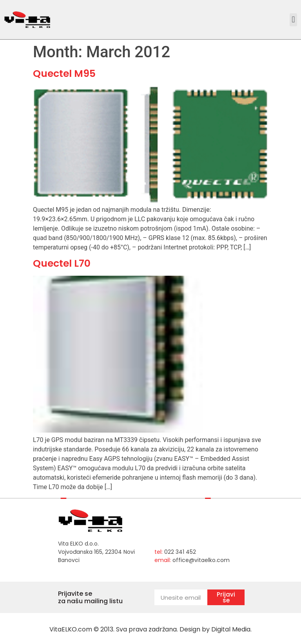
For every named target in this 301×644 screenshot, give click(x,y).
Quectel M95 (64, 74)
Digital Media (231, 629)
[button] (293, 20)
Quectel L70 (62, 263)
